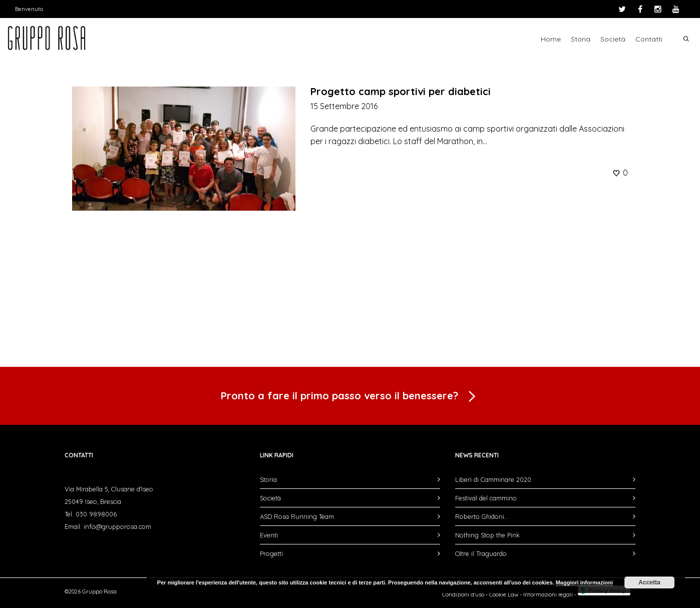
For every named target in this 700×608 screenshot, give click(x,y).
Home (551, 39)
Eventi (269, 535)
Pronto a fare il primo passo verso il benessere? (350, 397)
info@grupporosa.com (117, 526)
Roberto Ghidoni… (481, 516)
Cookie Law (504, 594)
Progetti (271, 553)
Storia (581, 39)
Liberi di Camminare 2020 (493, 479)
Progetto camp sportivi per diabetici (401, 91)
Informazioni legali (548, 594)
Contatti (649, 39)
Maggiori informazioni (584, 582)
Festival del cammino (486, 498)
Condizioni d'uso (463, 594)
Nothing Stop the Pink (487, 535)
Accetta (649, 582)
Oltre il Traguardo (481, 553)
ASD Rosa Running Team (297, 516)
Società (613, 39)
